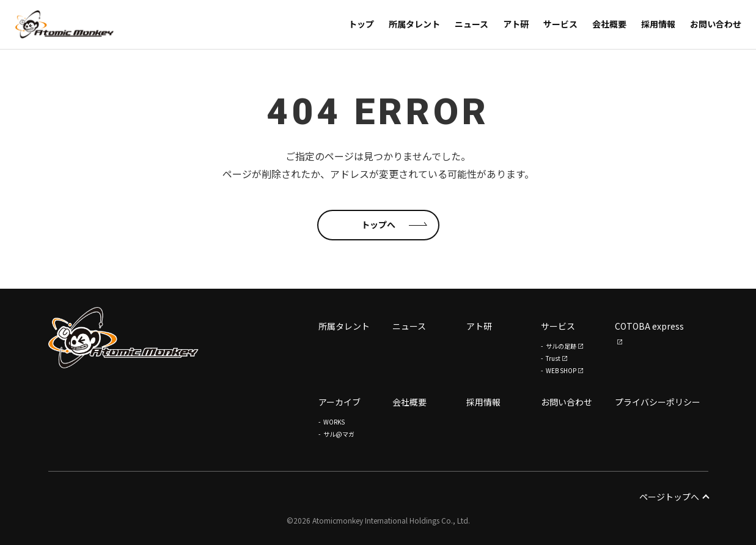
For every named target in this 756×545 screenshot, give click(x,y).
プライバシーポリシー (658, 402)
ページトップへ (674, 497)
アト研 (479, 327)
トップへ (378, 224)
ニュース (409, 327)
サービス (558, 327)
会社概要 (409, 402)
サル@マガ (339, 434)
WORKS (334, 422)
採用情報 (483, 402)
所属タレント (344, 327)
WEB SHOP (561, 370)
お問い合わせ (567, 402)
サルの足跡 (561, 346)
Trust (553, 358)
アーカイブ (339, 402)
